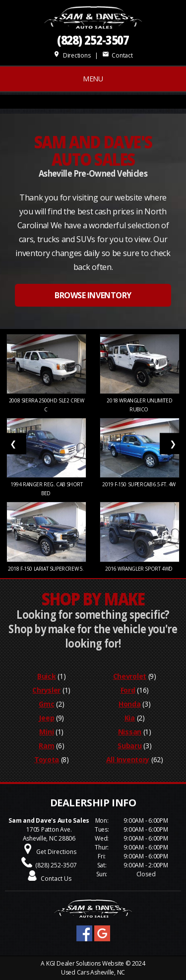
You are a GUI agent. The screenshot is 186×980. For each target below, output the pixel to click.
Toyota (47, 759)
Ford (128, 690)
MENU (93, 79)
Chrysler (46, 690)
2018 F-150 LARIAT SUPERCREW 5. (47, 569)
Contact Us (56, 879)
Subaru (129, 746)
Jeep (46, 718)
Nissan (130, 732)
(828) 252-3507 (93, 40)
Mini (46, 732)
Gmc (46, 704)
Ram (46, 746)
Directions (72, 55)
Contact (118, 55)
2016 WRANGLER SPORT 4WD (139, 569)
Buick (47, 676)
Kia (130, 718)
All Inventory (128, 759)
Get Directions (56, 852)
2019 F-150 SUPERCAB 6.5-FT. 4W (140, 484)
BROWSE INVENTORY (93, 295)
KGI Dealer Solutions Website (85, 963)
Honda (130, 704)
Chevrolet (130, 676)
